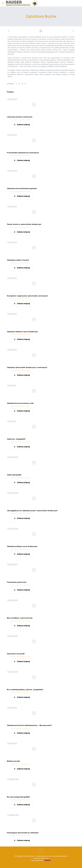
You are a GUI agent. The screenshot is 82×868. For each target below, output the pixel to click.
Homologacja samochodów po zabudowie (23, 833)
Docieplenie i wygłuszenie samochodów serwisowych (27, 296)
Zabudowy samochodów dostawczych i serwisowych (27, 367)
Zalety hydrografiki (14, 475)
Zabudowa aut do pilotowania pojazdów (22, 188)
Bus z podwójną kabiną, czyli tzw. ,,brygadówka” (25, 690)
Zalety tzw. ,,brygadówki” (16, 439)
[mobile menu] (3, 3)
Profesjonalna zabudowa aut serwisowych (23, 153)
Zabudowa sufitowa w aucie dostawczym (22, 332)
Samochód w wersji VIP (16, 654)
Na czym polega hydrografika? (18, 797)
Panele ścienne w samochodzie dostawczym (24, 224)
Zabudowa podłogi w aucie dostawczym (22, 546)
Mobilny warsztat (13, 761)
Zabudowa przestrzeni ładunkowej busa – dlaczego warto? (29, 725)
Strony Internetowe (41, 860)
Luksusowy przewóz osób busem (20, 117)
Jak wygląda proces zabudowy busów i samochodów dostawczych (32, 511)
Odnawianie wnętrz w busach (18, 260)
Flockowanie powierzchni (17, 582)
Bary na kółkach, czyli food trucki (20, 618)
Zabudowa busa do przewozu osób (20, 403)
